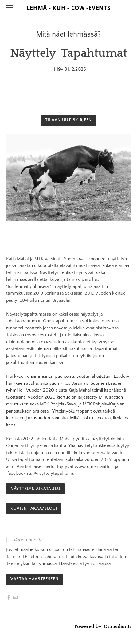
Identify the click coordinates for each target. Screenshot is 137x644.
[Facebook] (9, 598)
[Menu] (9, 8)
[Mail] (15, 598)
